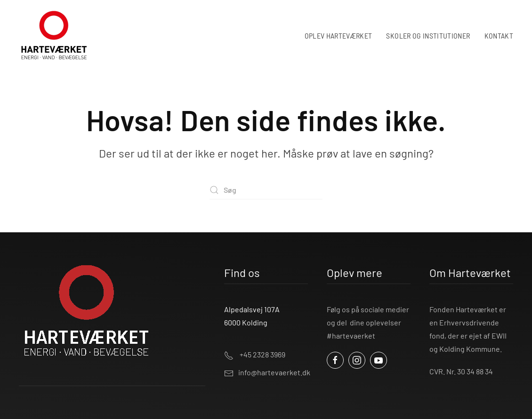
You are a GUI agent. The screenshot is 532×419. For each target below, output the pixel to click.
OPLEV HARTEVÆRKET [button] (339, 36)
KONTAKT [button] (499, 36)
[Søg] (266, 190)
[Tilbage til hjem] (54, 36)
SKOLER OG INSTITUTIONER (428, 36)
